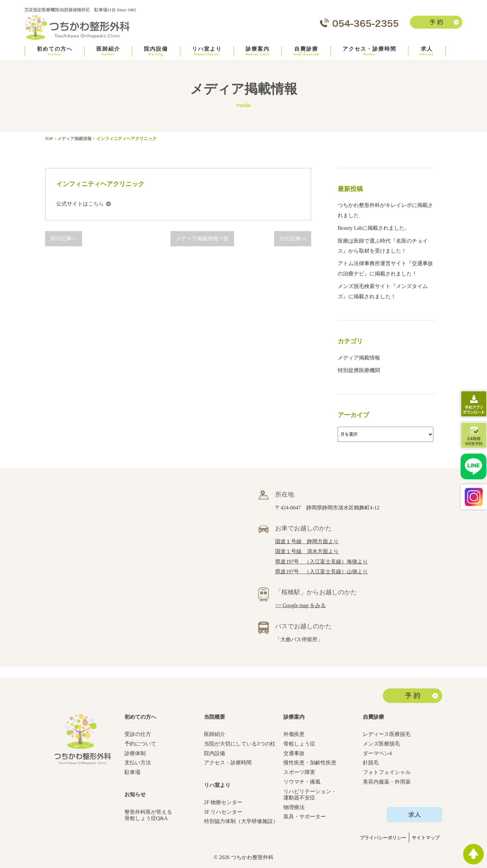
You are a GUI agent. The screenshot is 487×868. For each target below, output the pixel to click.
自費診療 (306, 51)
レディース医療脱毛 (387, 734)
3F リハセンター (223, 812)
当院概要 (215, 717)
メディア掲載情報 (359, 358)
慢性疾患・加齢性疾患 (310, 763)
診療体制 (135, 753)
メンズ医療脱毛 (381, 744)
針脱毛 (371, 763)
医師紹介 (108, 51)
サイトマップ (426, 838)
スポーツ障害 (299, 772)
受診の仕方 (138, 734)
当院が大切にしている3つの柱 (240, 744)
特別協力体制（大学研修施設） (241, 821)
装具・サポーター (305, 817)
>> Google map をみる (300, 605)
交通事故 (294, 753)
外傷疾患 (294, 734)
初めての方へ (55, 51)
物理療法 (294, 807)
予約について (140, 744)
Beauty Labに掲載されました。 (374, 228)
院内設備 (156, 51)
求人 (427, 51)
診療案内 (258, 51)
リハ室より (207, 51)
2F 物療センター (223, 802)
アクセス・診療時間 (369, 51)
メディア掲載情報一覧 (202, 239)
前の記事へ (64, 239)
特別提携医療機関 (359, 370)
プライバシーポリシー (383, 838)
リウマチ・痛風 (302, 782)
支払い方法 (138, 763)
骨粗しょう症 (299, 744)
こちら (96, 204)
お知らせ (135, 794)
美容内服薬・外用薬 (387, 782)
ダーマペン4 (377, 753)
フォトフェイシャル (387, 772)
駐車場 (132, 772)
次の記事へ (293, 239)
